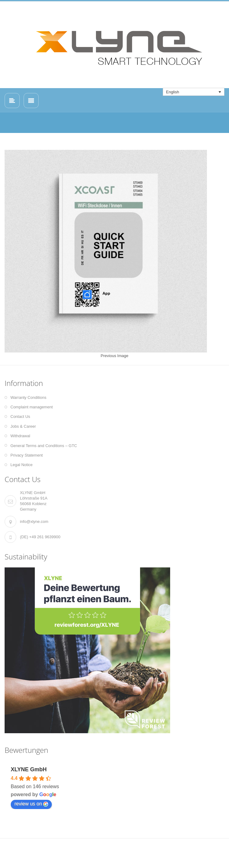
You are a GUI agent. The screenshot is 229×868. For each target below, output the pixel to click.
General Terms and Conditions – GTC (44, 446)
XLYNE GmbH (29, 769)
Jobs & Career (23, 426)
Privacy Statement (27, 455)
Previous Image (114, 356)
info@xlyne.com (34, 522)
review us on (31, 804)
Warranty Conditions (28, 397)
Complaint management (32, 407)
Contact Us (20, 416)
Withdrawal (20, 436)
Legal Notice (21, 465)
